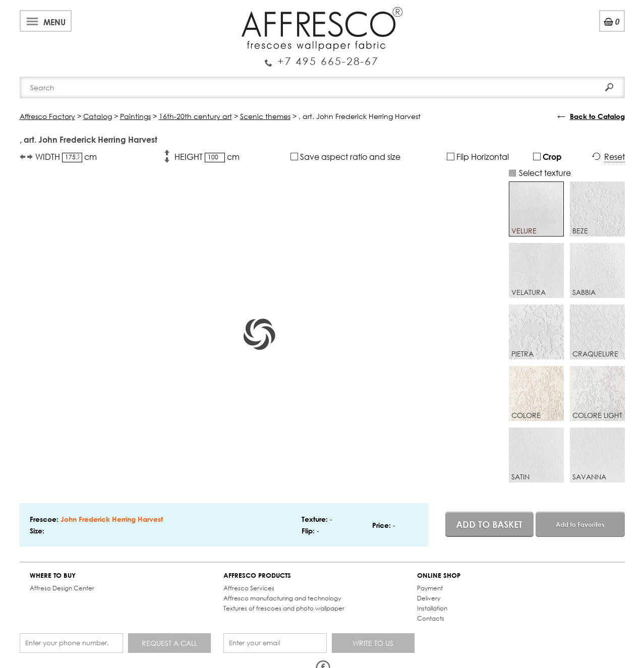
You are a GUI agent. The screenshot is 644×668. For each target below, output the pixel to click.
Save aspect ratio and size (345, 157)
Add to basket (489, 524)
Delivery (429, 598)
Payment (430, 588)
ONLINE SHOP (439, 575)
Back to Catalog (597, 116)
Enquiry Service (322, 57)
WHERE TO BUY (53, 575)
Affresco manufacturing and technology (282, 598)
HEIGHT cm (207, 157)
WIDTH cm (66, 157)
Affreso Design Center (62, 588)
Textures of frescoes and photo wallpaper (284, 608)
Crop (547, 157)
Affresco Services (249, 588)
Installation (432, 608)
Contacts (431, 618)
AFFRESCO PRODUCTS (257, 575)
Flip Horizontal (478, 157)
